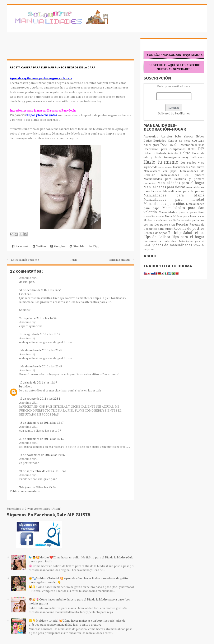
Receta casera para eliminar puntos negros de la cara (53, 67)
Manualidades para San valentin (174, 210)
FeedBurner (182, 113)
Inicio (74, 260)
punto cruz (168, 224)
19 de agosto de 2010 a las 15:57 (40, 334)
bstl (22, 386)
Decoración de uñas (192, 145)
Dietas (193, 149)
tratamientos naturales (161, 241)
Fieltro (186, 153)
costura (198, 140)
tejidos (199, 233)
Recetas (183, 224)
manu (162, 167)
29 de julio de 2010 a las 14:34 (38, 318)
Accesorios (152, 136)
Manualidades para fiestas (165, 187)
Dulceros (150, 153)
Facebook (20, 246)
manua (169, 167)
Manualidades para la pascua (184, 191)
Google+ (58, 246)
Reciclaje (176, 233)
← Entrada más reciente (23, 260)
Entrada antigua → (122, 260)
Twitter (39, 246)
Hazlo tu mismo (162, 162)
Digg (94, 246)
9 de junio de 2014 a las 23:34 (37, 487)
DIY (201, 149)
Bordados (161, 140)
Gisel (23, 294)
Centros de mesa (180, 141)
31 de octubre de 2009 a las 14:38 (40, 290)
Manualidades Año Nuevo (189, 167)
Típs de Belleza (158, 237)
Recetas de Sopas (156, 233)
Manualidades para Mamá (174, 195)
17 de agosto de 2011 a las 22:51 (40, 398)
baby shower (186, 136)
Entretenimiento (168, 153)
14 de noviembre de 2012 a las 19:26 (42, 455)
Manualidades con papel (162, 171)
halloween (197, 157)
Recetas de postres (189, 228)
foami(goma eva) (177, 157)
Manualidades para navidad (174, 199)
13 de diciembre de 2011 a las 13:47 (41, 423)
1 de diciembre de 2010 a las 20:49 (41, 350)
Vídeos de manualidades (173, 245)
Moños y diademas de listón (162, 220)
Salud (188, 233)
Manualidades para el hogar (181, 183)
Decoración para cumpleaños (166, 149)
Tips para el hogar (188, 237)
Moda (169, 216)
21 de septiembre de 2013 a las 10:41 (43, 471)
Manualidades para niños (165, 204)
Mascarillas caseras (154, 216)
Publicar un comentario (25, 491)
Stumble (77, 246)
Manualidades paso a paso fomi (181, 212)
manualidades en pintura (183, 175)
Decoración (170, 145)
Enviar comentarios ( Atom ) (43, 509)
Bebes (200, 136)
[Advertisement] (40, 48)
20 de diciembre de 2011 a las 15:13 (41, 439)
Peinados (187, 220)
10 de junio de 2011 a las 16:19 (38, 382)
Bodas (148, 140)
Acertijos (168, 136)
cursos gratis (152, 145)
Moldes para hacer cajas (189, 216)
